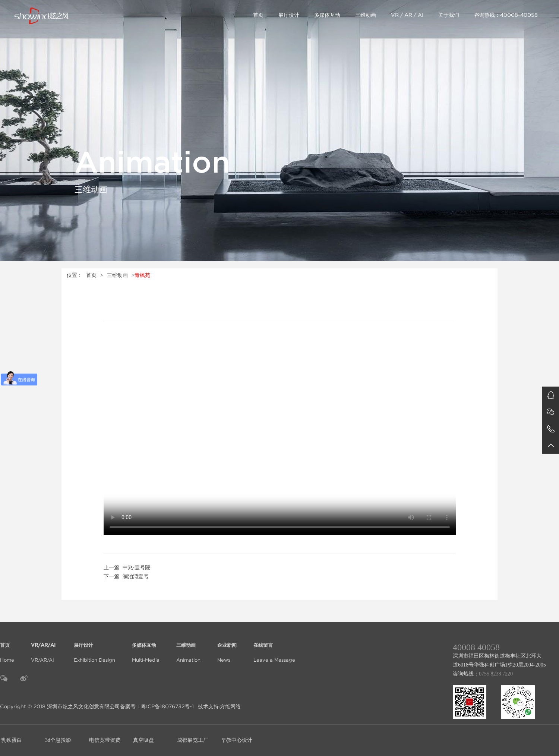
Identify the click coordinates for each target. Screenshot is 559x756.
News (227, 648)
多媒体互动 (327, 15)
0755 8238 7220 (496, 674)
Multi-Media (146, 648)
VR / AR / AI (407, 15)
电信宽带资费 (105, 740)
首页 (258, 15)
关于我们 (449, 15)
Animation (188, 648)
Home (7, 648)
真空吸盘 (143, 740)
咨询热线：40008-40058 (506, 15)
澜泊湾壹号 (136, 577)
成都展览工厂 (193, 740)
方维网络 (230, 706)
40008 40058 (476, 647)
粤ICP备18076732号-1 (167, 706)
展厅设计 (289, 15)
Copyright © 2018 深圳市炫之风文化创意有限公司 (60, 706)
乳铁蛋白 (12, 740)
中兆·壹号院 (136, 568)
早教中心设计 (237, 740)
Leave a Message (274, 648)
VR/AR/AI (44, 648)
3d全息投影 (58, 740)
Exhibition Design (94, 648)
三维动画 (366, 15)
